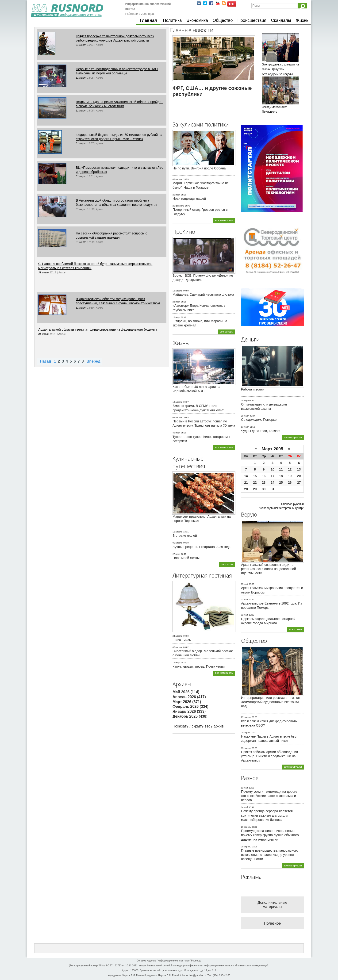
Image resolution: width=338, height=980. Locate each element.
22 (255, 482)
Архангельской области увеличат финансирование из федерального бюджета (98, 329)
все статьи (227, 564)
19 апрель (177, 291)
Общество (223, 20)
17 (273, 476)
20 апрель (246, 733)
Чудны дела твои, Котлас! (261, 431)
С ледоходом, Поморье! (259, 420)
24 (273, 482)
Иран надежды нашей (189, 199)
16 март (176, 662)
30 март (176, 433)
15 (255, 476)
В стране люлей (185, 536)
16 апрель (177, 532)
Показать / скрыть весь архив (198, 726)
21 (246, 482)
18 (281, 476)
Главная (148, 20)
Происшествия (252, 20)
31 (273, 489)
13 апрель (177, 402)
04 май (244, 807)
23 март (176, 302)
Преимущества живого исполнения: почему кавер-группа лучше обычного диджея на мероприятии (270, 835)
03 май (244, 600)
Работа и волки (253, 389)
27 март (176, 554)
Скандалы (281, 20)
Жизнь (302, 20)
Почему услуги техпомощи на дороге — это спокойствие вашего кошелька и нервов (271, 796)
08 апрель (177, 417)
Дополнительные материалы (272, 905)
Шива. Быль (182, 640)
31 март (81, 45)
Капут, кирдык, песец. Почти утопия (200, 666)
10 (273, 469)
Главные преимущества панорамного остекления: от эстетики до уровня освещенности (270, 855)
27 (299, 482)
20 (299, 476)
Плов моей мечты (186, 558)
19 (290, 476)
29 (255, 489)
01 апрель (177, 543)
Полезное (273, 923)
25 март (176, 195)
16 (264, 476)
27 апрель (246, 717)
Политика (173, 20)
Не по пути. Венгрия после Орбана (199, 168)
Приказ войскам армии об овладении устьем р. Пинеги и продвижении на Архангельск (269, 756)
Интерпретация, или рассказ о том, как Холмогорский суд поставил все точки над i (271, 702)
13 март (245, 427)
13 (299, 469)
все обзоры (227, 332)
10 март (176, 317)
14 (246, 476)
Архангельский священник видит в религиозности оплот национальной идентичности (269, 569)
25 (281, 482)
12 (290, 469)
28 (246, 489)
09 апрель (246, 400)
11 (281, 469)
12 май (244, 788)
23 (264, 482)
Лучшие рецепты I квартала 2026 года (202, 547)
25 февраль (178, 206)
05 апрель (246, 748)
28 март (245, 416)
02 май (244, 615)
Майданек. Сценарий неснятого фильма (203, 295)
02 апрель (177, 647)
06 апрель (177, 179)
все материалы (224, 220)
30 (264, 489)
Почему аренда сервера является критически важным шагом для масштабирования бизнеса (267, 815)
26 (290, 482)
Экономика (197, 20)
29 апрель (246, 827)
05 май (244, 584)
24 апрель (177, 636)
